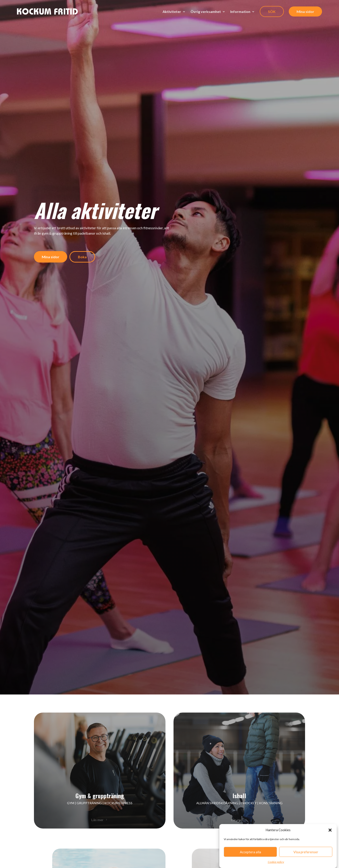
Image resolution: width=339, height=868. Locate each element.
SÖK (272, 11)
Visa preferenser (306, 852)
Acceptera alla (250, 852)
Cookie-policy (276, 862)
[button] (330, 830)
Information (240, 12)
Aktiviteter (172, 12)
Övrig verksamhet (206, 12)
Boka (82, 257)
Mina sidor (305, 11)
